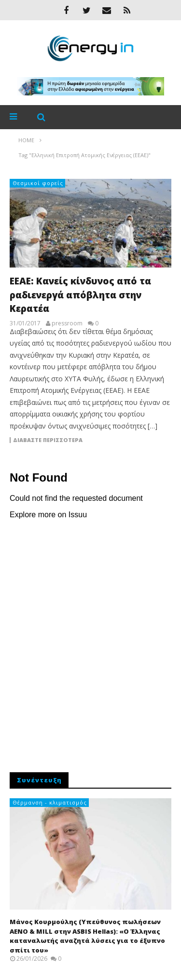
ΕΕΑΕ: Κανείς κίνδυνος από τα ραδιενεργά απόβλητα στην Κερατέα (80, 295)
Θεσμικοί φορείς (38, 183)
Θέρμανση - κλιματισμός (50, 802)
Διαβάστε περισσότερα (48, 440)
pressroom (67, 323)
